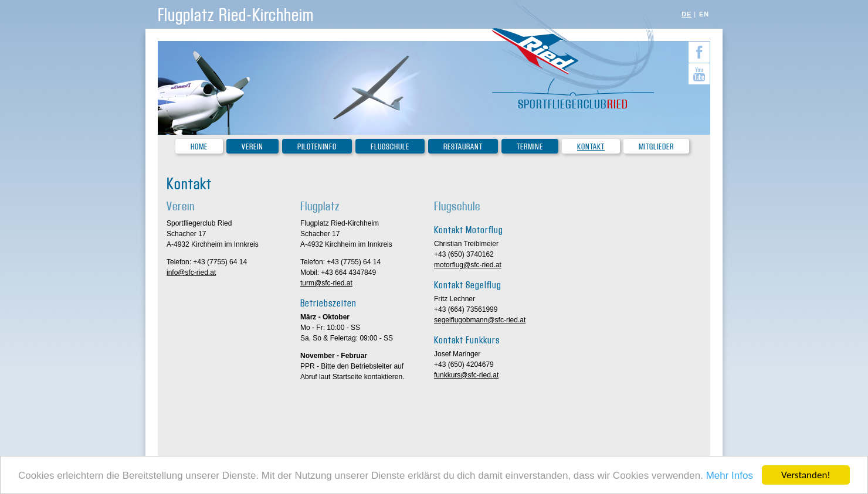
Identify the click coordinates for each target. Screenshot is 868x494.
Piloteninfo (317, 147)
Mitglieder (656, 147)
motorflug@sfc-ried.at (468, 265)
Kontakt (591, 147)
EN (704, 14)
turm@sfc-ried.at (326, 283)
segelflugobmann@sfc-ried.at (480, 320)
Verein (252, 147)
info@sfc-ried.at (191, 272)
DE (686, 14)
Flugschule (390, 147)
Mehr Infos (730, 476)
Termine (530, 147)
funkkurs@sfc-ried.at (466, 375)
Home (199, 147)
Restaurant (463, 147)
